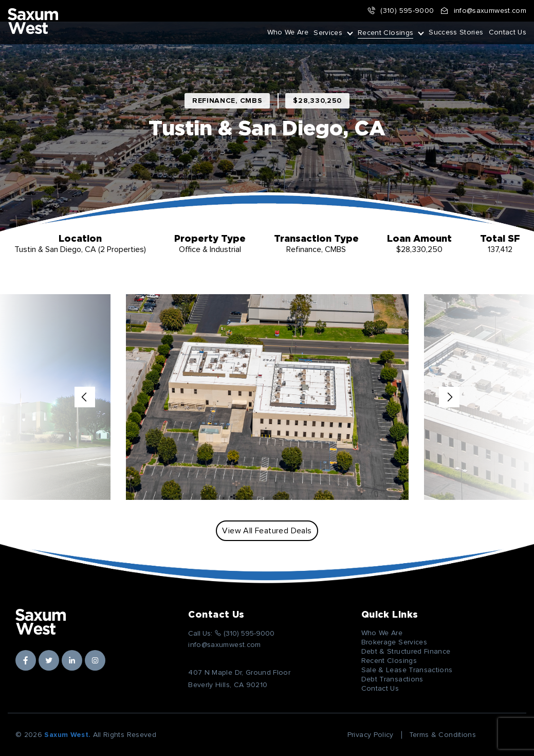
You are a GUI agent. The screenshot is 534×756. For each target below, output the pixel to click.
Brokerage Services (394, 642)
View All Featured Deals (267, 531)
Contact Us (508, 32)
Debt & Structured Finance (406, 652)
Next (449, 397)
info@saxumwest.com (483, 11)
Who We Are (288, 32)
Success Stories (456, 32)
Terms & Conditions (443, 735)
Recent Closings (385, 33)
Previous (85, 397)
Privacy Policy (371, 735)
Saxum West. (67, 735)
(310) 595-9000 (400, 11)
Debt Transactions (392, 679)
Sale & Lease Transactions (407, 670)
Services (328, 33)
